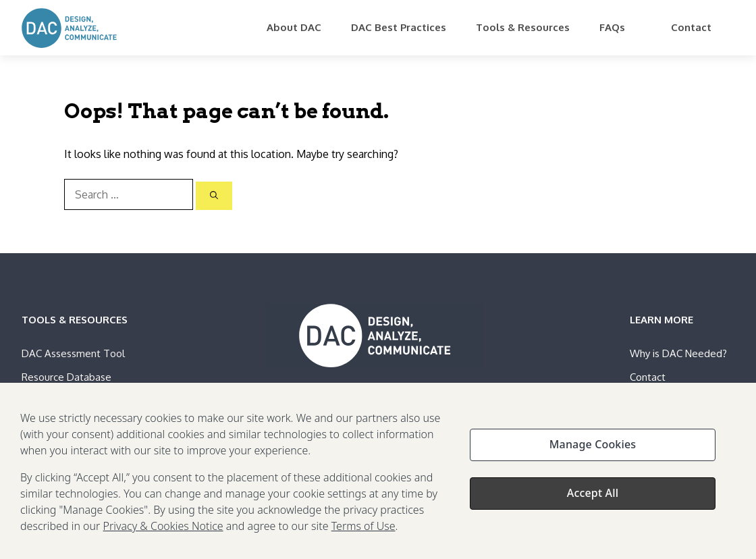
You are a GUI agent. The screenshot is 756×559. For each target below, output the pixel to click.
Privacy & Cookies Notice (163, 530)
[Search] (214, 196)
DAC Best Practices (399, 27)
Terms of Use (363, 530)
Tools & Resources (523, 27)
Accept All (593, 497)
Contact (691, 27)
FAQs (612, 27)
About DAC (294, 27)
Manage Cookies (593, 448)
